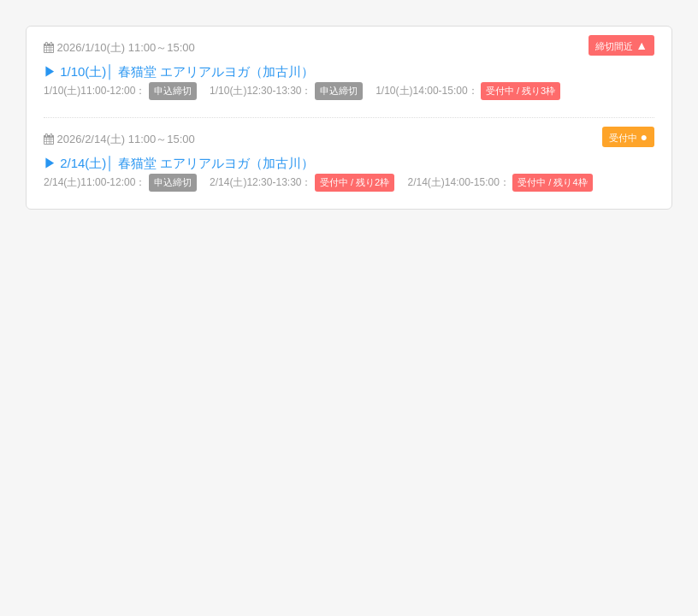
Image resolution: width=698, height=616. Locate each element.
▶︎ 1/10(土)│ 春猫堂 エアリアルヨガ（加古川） (179, 71)
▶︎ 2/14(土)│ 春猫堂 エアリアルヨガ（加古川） (179, 163)
